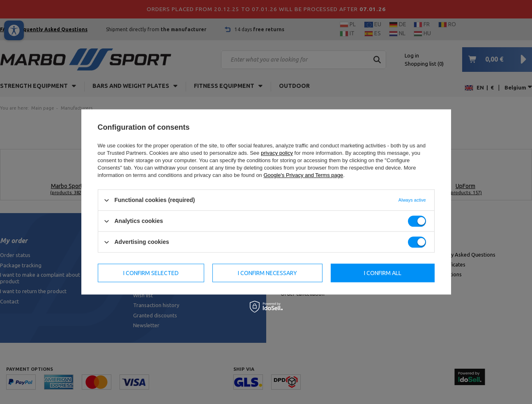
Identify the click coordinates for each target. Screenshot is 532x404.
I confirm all (383, 273)
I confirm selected (151, 273)
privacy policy (277, 153)
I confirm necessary (267, 273)
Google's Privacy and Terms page (303, 175)
